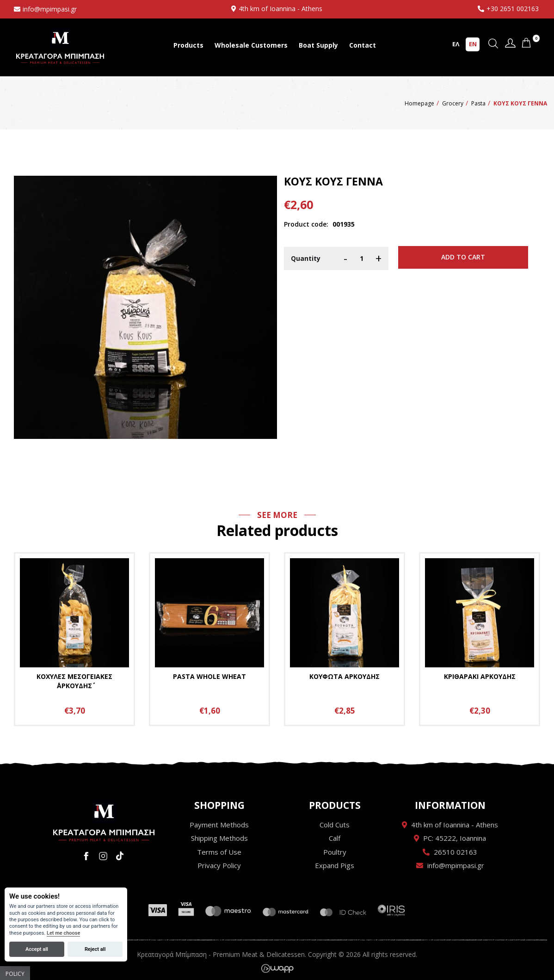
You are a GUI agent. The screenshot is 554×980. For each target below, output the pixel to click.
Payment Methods (219, 825)
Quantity (306, 258)
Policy (15, 974)
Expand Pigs (335, 865)
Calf (335, 838)
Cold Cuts (335, 825)
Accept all (37, 949)
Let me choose (63, 933)
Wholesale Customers (251, 45)
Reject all (95, 949)
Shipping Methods (219, 838)
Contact (363, 45)
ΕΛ (456, 44)
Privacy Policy (219, 865)
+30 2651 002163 (513, 9)
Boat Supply (318, 45)
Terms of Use (219, 852)
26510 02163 (456, 852)
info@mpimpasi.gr (50, 9)
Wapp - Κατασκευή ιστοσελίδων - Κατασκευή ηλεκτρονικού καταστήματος (277, 968)
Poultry (335, 852)
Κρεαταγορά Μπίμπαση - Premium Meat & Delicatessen (60, 46)
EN (473, 44)
